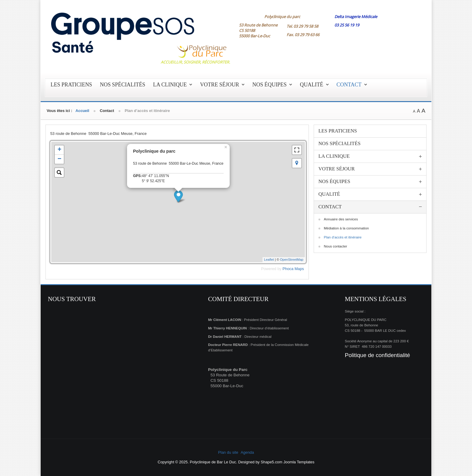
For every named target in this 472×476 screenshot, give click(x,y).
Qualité (312, 85)
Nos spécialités (123, 85)
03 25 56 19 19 (347, 25)
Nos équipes (269, 85)
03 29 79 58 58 (306, 26)
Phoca (288, 269)
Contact (349, 85)
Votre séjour (219, 85)
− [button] (59, 159)
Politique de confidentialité (377, 355)
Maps (299, 269)
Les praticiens (71, 85)
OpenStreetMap (292, 260)
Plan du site (228, 452)
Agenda (247, 452)
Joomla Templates (299, 462)
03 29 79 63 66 (307, 35)
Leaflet (269, 260)
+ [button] (59, 150)
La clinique (170, 85)
